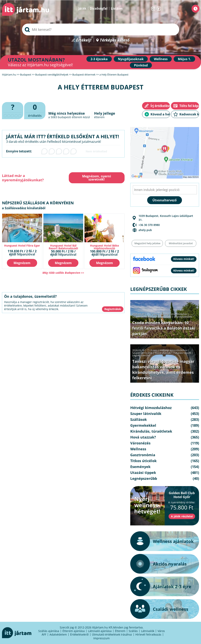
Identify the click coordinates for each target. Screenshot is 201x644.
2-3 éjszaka (99, 59)
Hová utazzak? (164, 353)
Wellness (161, 59)
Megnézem (22, 263)
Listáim (117, 8)
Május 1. (184, 59)
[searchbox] (101, 29)
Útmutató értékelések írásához (112, 634)
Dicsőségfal (99, 8)
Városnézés (140, 443)
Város (161, 631)
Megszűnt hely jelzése (147, 243)
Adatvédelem (58, 634)
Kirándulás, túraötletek (151, 431)
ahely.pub (145, 230)
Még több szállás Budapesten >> (63, 273)
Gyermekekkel (143, 425)
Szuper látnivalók (142, 317)
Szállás (133, 631)
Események (140, 467)
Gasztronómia (143, 455)
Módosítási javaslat (181, 243)
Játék (82, 8)
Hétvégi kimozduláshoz (174, 314)
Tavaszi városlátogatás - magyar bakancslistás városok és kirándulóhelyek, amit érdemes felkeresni (163, 370)
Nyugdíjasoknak (131, 59)
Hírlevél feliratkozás (148, 634)
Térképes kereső (115, 40)
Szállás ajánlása (49, 631)
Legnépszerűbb (183, 317)
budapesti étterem (70, 117)
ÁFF (44, 634)
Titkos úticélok (143, 461)
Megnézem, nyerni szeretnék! (97, 178)
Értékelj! (84, 40)
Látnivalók (148, 631)
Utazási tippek (163, 317)
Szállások (139, 419)
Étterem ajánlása (74, 631)
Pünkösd (141, 65)
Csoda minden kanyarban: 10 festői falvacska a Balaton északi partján (164, 328)
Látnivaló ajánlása (100, 631)
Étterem (120, 631)
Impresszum (101, 638)
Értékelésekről (79, 634)
